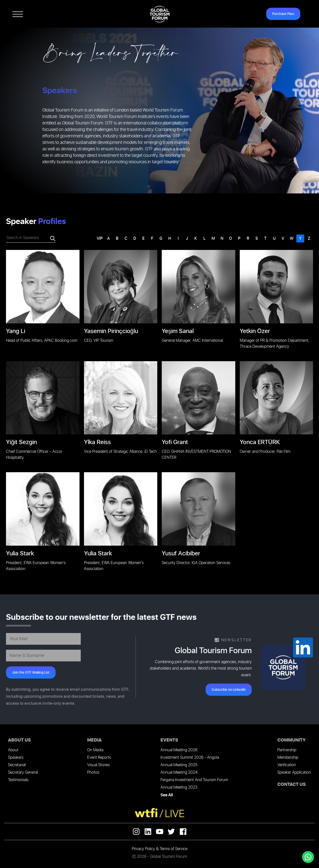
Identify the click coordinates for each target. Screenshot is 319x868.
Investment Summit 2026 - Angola (190, 758)
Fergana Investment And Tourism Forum (194, 780)
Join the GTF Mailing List (31, 672)
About (13, 750)
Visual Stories (98, 765)
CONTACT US (292, 784)
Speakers (16, 758)
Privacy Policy (143, 849)
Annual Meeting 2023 (179, 787)
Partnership (287, 750)
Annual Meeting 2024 (179, 773)
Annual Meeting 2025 (179, 765)
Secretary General (23, 773)
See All (167, 795)
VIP (100, 238)
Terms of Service (174, 849)
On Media (95, 750)
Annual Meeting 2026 (179, 750)
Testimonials (18, 780)
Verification (287, 765)
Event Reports (99, 758)
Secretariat (17, 765)
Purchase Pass (283, 14)
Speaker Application (294, 773)
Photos (93, 773)
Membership (288, 758)
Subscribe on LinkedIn (229, 690)
